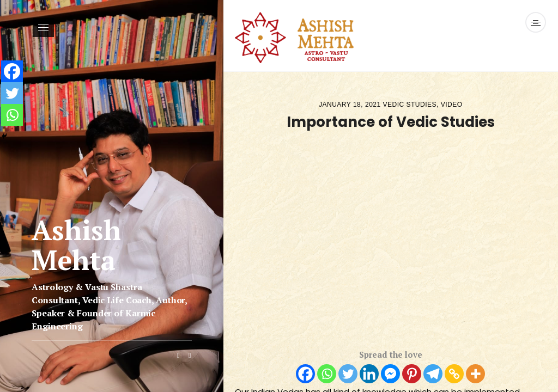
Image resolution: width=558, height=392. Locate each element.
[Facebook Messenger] (390, 374)
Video (452, 105)
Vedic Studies (410, 105)
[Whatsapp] (327, 374)
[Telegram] (433, 374)
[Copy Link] (454, 374)
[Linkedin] (369, 374)
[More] (475, 374)
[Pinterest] (412, 374)
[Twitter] (348, 374)
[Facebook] (305, 374)
